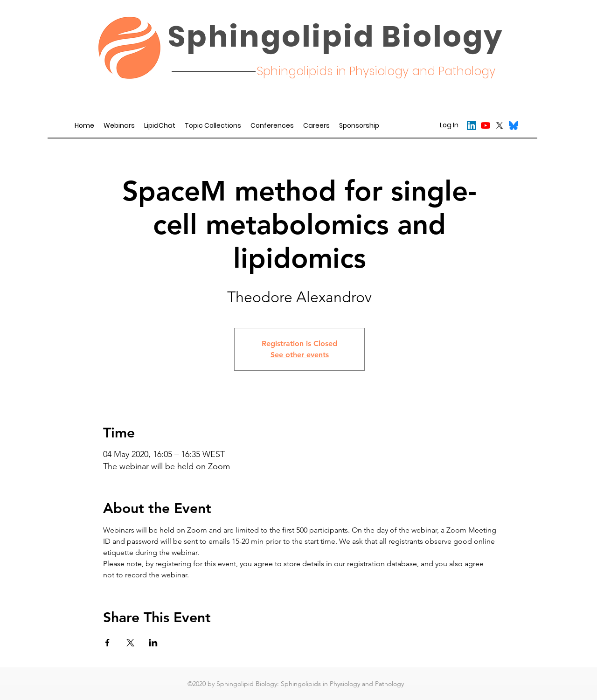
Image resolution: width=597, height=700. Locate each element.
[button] (272, 125)
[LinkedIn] (472, 125)
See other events (300, 355)
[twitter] (500, 125)
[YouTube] (486, 125)
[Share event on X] (130, 643)
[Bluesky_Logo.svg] (514, 125)
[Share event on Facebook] (108, 643)
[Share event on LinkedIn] (153, 643)
